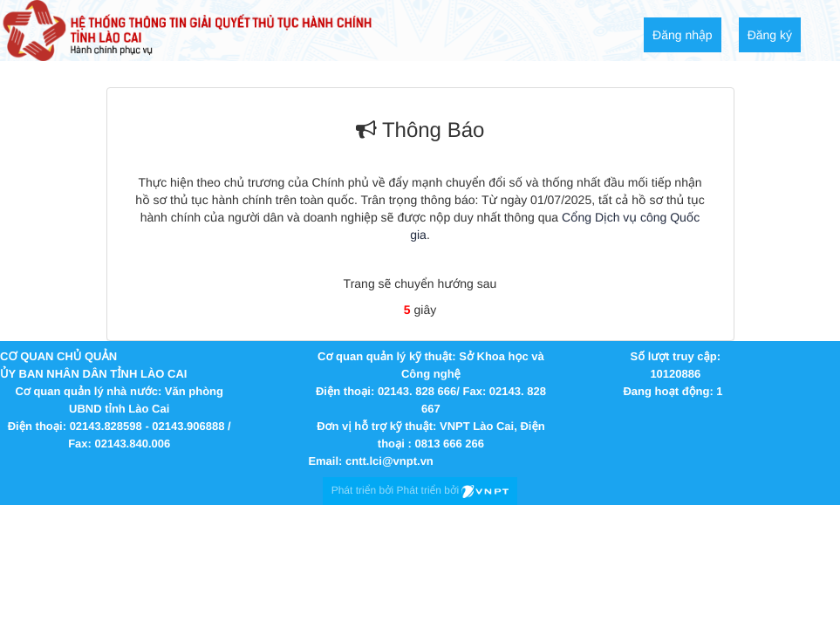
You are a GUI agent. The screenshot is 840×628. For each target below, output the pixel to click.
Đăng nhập (683, 35)
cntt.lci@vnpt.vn (389, 461)
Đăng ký (770, 35)
